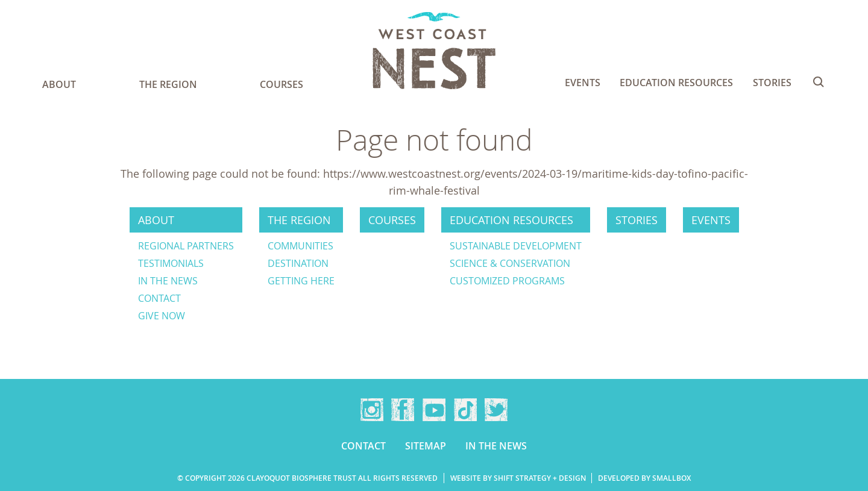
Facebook (403, 410)
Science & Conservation (510, 263)
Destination (298, 263)
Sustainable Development (516, 246)
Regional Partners (186, 246)
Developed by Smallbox (644, 478)
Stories (772, 83)
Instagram (372, 410)
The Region (168, 84)
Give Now (162, 316)
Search (819, 82)
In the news (168, 281)
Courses (281, 84)
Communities (300, 246)
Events (583, 83)
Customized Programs (507, 281)
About (59, 84)
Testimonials (171, 263)
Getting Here (301, 281)
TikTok (465, 410)
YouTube (434, 410)
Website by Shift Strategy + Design (518, 478)
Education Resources (676, 83)
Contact (159, 298)
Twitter (496, 410)
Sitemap (426, 446)
